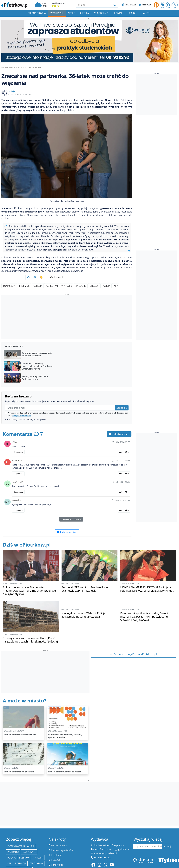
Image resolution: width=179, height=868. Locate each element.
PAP (10, 856)
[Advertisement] (67, 310)
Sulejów (24, 850)
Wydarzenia (57, 13)
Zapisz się (122, 400)
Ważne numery (59, 838)
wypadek (67, 278)
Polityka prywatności (62, 843)
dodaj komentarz (119, 427)
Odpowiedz (18, 445)
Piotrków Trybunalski (21, 839)
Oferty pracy (58, 862)
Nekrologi (146, 5)
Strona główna (37, 13)
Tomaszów (9, 278)
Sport (71, 13)
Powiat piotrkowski (19, 862)
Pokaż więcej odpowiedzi (71, 512)
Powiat (118, 13)
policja (106, 278)
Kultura (84, 13)
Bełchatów (36, 856)
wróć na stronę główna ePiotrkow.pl (134, 647)
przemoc (24, 278)
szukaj (168, 839)
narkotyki (52, 278)
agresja (38, 278)
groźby (94, 278)
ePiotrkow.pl (7, 68)
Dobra (55, 6)
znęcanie (81, 278)
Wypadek (38, 850)
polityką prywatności (21, 408)
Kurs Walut (129, 5)
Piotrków (13, 845)
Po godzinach (101, 13)
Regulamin (57, 848)
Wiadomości (35, 68)
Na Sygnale (29, 845)
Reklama (56, 852)
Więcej (146, 13)
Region (133, 13)
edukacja (21, 856)
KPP (116, 278)
